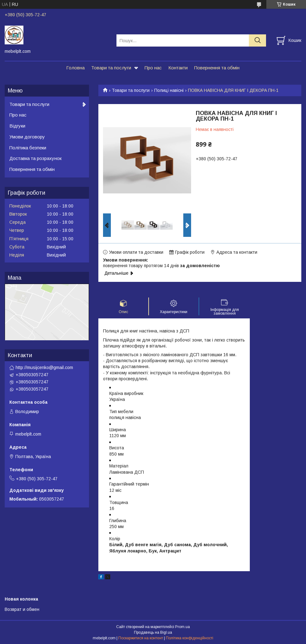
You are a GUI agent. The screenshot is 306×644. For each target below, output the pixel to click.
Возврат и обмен (22, 609)
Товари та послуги (111, 68)
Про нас (153, 68)
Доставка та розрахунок (35, 158)
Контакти (178, 68)
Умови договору (27, 137)
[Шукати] (257, 40)
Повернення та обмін (217, 68)
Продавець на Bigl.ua (153, 632)
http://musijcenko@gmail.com (44, 367)
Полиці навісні (169, 90)
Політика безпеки (28, 148)
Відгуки (17, 126)
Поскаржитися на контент (141, 638)
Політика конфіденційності (190, 638)
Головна (75, 68)
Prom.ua (183, 627)
